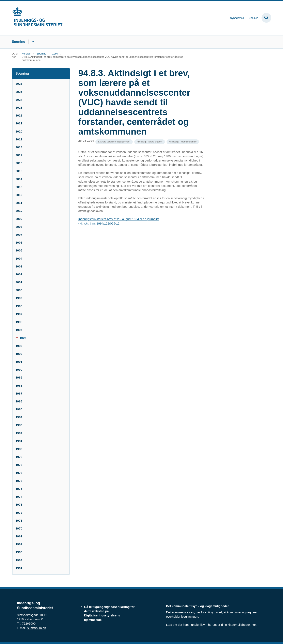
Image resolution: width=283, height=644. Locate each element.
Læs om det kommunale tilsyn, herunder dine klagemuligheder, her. (211, 625)
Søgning (19, 42)
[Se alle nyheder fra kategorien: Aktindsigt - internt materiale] (183, 142)
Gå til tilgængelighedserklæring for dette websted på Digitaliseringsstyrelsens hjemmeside (109, 613)
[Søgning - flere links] (32, 42)
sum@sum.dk (36, 628)
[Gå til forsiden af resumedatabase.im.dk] (37, 18)
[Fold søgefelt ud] (266, 18)
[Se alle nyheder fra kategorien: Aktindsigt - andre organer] (150, 142)
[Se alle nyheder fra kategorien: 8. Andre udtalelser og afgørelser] (114, 142)
